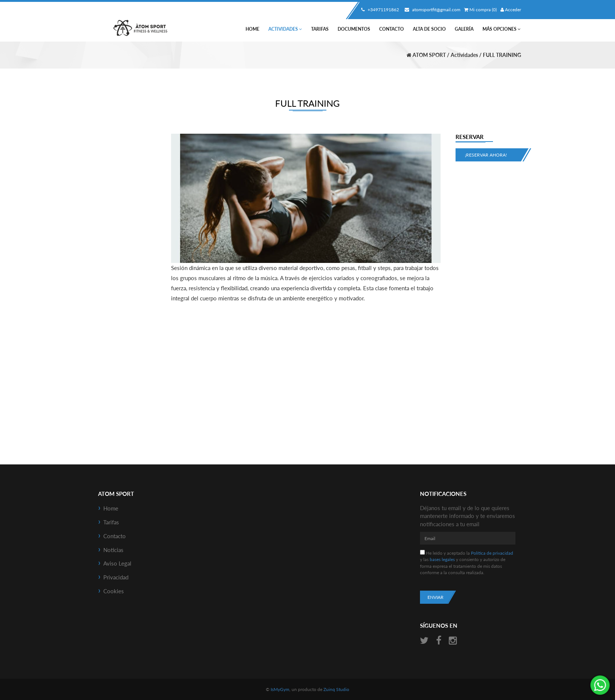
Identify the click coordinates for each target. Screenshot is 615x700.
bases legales (442, 559)
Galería (464, 29)
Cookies (114, 591)
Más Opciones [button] (502, 29)
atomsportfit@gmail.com (432, 10)
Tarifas (320, 29)
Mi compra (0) (480, 10)
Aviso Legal (117, 563)
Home (252, 29)
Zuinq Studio (336, 689)
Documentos (354, 29)
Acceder (511, 10)
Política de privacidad (492, 553)
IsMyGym (280, 689)
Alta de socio (429, 29)
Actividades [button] (285, 29)
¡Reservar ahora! (486, 155)
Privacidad (116, 577)
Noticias (113, 550)
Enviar (436, 597)
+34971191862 (379, 10)
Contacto (392, 29)
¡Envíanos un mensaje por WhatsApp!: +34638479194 (600, 685)
